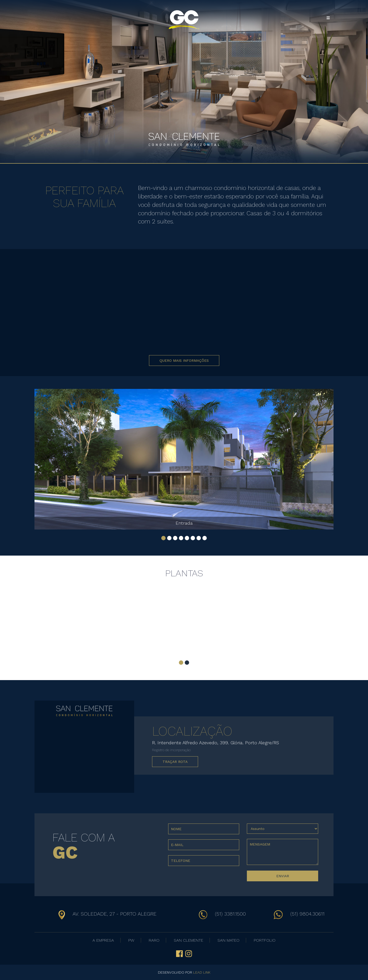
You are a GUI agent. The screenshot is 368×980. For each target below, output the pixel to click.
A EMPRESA (103, 940)
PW (131, 940)
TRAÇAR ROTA (175, 762)
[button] (163, 538)
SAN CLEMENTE (188, 940)
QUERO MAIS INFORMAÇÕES (184, 361)
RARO (154, 940)
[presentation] (207, 878)
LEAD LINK (202, 972)
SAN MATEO (228, 940)
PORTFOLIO (265, 940)
